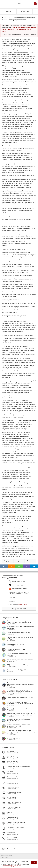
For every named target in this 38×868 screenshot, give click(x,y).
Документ (19, 561)
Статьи (8, 11)
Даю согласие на (19, 605)
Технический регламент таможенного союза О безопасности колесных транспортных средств (19, 29)
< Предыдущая (7, 561)
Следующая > (31, 561)
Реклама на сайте (6, 856)
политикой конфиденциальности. (12, 866)
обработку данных (23, 605)
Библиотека (24, 11)
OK (34, 862)
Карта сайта (5, 858)
